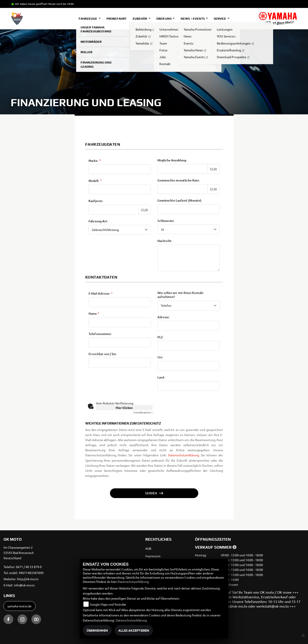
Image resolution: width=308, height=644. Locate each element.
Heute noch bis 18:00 (61, 4)
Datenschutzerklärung (184, 455)
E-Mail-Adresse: (101, 327)
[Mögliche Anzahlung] (183, 169)
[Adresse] (189, 359)
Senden (151, 493)
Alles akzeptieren (134, 630)
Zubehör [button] (140, 19)
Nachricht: (165, 241)
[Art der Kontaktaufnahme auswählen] (189, 339)
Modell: (94, 181)
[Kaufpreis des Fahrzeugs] (114, 210)
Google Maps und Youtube (108, 604)
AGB (148, 548)
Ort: (160, 391)
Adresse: (164, 351)
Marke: (94, 161)
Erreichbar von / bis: (103, 388)
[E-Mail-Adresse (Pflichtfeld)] (120, 336)
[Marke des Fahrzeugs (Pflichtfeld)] (120, 170)
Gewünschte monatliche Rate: (179, 181)
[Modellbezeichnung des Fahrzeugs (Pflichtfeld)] (120, 190)
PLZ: (161, 371)
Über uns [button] (164, 19)
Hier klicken (124, 408)
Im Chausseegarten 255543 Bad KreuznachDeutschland (19, 553)
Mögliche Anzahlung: (172, 161)
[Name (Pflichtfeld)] (120, 356)
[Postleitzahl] (189, 380)
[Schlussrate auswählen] (189, 230)
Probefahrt (116, 19)
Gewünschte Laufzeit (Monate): (180, 201)
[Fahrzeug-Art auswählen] (120, 230)
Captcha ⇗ (143, 412)
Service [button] (220, 19)
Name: (93, 347)
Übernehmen (97, 630)
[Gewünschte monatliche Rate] (183, 189)
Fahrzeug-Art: (98, 221)
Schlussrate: (166, 221)
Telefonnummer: (100, 367)
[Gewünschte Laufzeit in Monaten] (189, 210)
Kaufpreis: (96, 201)
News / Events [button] (193, 19)
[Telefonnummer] (120, 376)
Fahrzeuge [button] (88, 19)
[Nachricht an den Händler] (189, 258)
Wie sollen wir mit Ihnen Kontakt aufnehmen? (180, 329)
